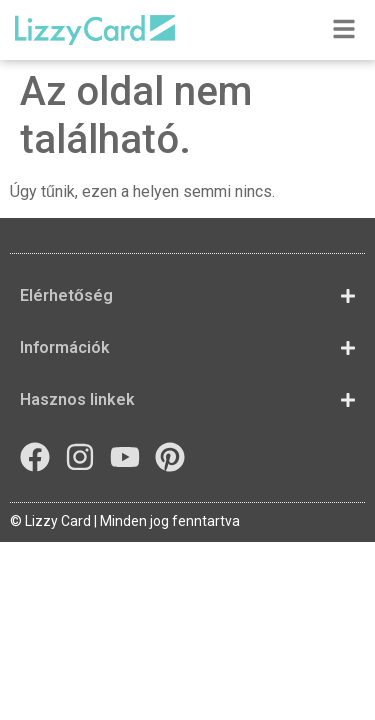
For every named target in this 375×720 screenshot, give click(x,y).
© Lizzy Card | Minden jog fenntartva (125, 521)
